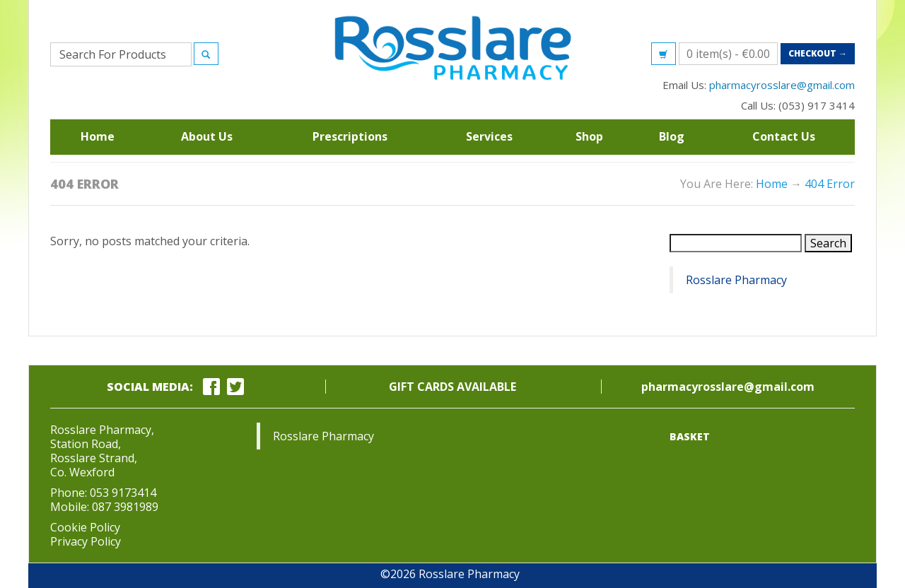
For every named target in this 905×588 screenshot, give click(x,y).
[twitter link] (238, 387)
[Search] (206, 54)
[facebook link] (214, 387)
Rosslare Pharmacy (736, 280)
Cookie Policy (85, 527)
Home (772, 184)
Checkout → (818, 53)
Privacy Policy (86, 541)
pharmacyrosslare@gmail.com (782, 85)
